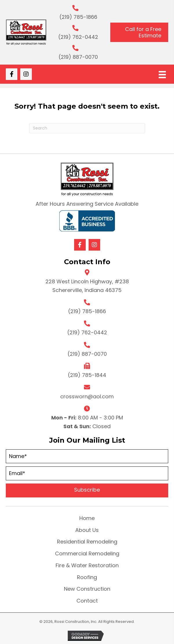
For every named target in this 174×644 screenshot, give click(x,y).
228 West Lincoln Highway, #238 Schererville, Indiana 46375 (87, 286)
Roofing (87, 577)
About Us (87, 530)
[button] (12, 74)
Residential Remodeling (87, 542)
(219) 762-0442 (78, 37)
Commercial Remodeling (87, 553)
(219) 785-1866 (78, 17)
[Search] (87, 128)
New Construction (87, 589)
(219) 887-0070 (78, 57)
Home (87, 518)
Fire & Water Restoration (87, 565)
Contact (87, 601)
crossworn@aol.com (87, 396)
